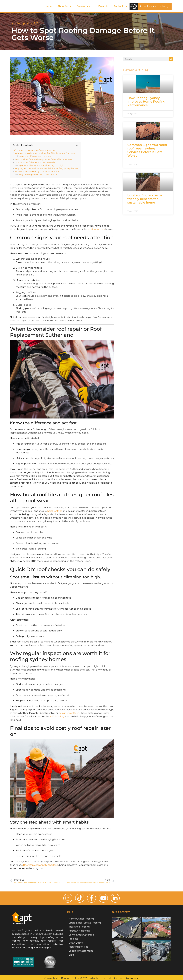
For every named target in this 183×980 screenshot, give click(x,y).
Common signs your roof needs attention (35, 150)
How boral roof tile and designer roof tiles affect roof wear (44, 159)
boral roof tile (55, 511)
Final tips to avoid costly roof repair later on (37, 172)
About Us (64, 6)
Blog (71, 956)
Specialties (85, 6)
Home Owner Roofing (81, 920)
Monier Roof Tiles (78, 948)
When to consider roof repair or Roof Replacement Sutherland (46, 153)
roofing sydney (97, 229)
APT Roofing (57, 716)
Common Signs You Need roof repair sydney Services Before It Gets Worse (147, 150)
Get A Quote (76, 944)
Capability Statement (81, 952)
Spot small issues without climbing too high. (41, 165)
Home (48, 6)
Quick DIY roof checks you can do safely (35, 162)
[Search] (171, 59)
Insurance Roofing (79, 928)
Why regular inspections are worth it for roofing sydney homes (46, 168)
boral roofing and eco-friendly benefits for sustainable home (145, 199)
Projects (103, 6)
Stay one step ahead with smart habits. (38, 175)
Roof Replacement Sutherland (41, 865)
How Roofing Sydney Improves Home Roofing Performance (146, 101)
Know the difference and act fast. (35, 156)
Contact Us (120, 6)
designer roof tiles (69, 713)
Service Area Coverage (81, 936)
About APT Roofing (79, 932)
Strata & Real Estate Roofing (85, 924)
